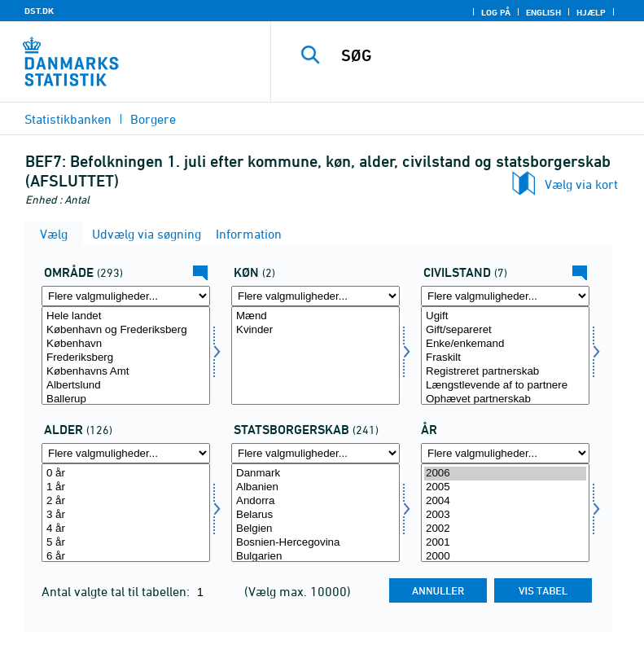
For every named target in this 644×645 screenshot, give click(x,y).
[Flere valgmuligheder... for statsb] (315, 453)
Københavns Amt (126, 372)
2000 (505, 557)
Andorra (315, 501)
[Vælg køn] (315, 355)
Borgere (153, 119)
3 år (126, 515)
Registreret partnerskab (505, 372)
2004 (505, 501)
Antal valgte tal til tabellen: (117, 591)
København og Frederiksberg (126, 330)
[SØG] (482, 55)
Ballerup (126, 399)
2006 (505, 474)
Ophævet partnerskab (505, 399)
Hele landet (126, 316)
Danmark (315, 474)
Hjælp (591, 12)
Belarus (315, 515)
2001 (505, 543)
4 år (126, 529)
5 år (126, 543)
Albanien (315, 487)
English (543, 12)
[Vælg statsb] (315, 513)
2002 (505, 529)
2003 (505, 515)
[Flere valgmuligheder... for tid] (505, 453)
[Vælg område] (126, 355)
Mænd (315, 316)
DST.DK (39, 11)
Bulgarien (315, 557)
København (126, 344)
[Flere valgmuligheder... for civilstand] (505, 296)
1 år (126, 487)
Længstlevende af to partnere (505, 386)
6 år (126, 557)
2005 (505, 487)
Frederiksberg (126, 358)
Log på (496, 12)
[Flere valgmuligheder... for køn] (315, 296)
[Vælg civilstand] (505, 355)
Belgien (315, 529)
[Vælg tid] (505, 513)
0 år (126, 474)
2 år (126, 501)
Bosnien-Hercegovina (315, 543)
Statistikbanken (68, 119)
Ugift (505, 316)
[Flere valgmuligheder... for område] (126, 296)
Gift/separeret (505, 330)
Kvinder (315, 330)
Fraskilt (505, 358)
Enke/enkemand (505, 344)
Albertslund (126, 386)
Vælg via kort (581, 184)
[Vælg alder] (126, 513)
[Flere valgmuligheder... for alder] (126, 453)
